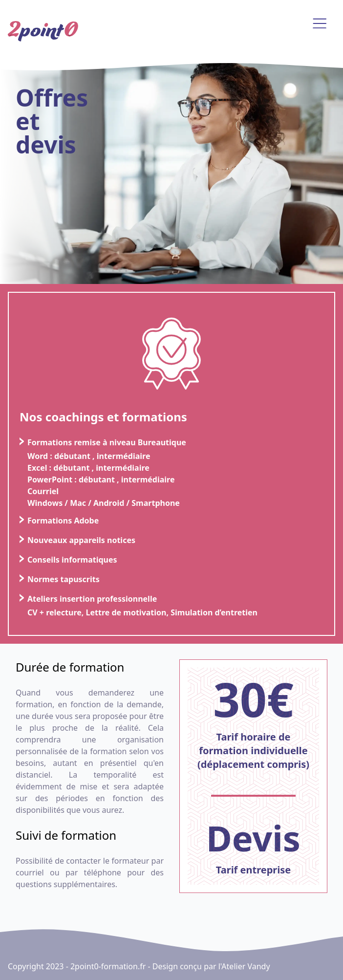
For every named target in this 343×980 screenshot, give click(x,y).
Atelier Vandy (246, 966)
